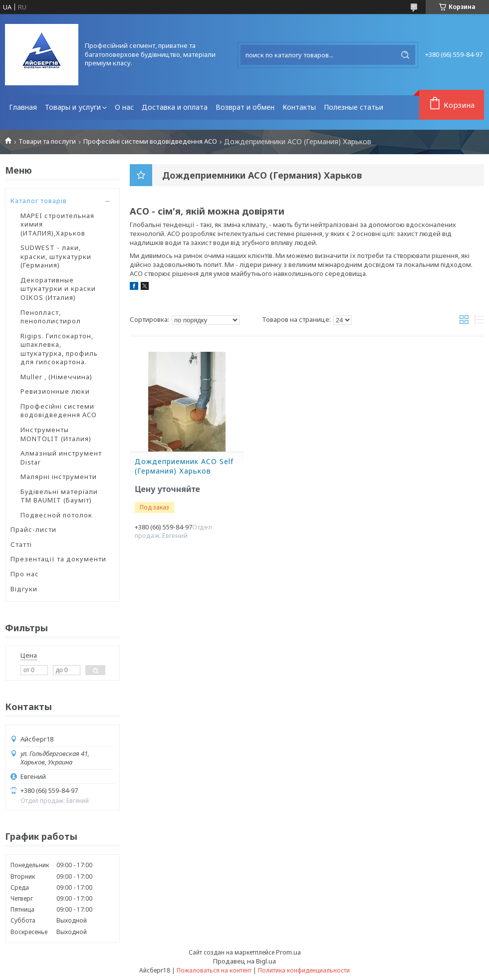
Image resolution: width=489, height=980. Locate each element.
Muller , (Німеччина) (56, 377)
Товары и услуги (73, 107)
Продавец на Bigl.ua (244, 961)
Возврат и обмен (245, 107)
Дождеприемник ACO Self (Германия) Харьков (184, 466)
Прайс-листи (33, 529)
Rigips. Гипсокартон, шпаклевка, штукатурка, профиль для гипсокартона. (59, 349)
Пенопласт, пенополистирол (51, 317)
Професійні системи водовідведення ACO (150, 141)
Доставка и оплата (175, 107)
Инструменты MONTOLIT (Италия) (56, 434)
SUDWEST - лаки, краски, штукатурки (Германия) (56, 256)
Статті (21, 544)
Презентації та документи (58, 559)
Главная (23, 107)
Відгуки (24, 589)
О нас (124, 107)
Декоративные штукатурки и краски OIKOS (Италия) (58, 289)
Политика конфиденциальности (304, 970)
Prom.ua (288, 952)
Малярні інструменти (59, 477)
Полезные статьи (354, 107)
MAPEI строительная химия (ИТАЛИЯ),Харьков (57, 224)
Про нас (25, 574)
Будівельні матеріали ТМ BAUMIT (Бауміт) (59, 496)
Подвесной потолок (56, 515)
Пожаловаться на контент (214, 970)
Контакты (299, 107)
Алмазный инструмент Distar (61, 458)
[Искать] (405, 55)
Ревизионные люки (55, 391)
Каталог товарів (39, 201)
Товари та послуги (47, 141)
